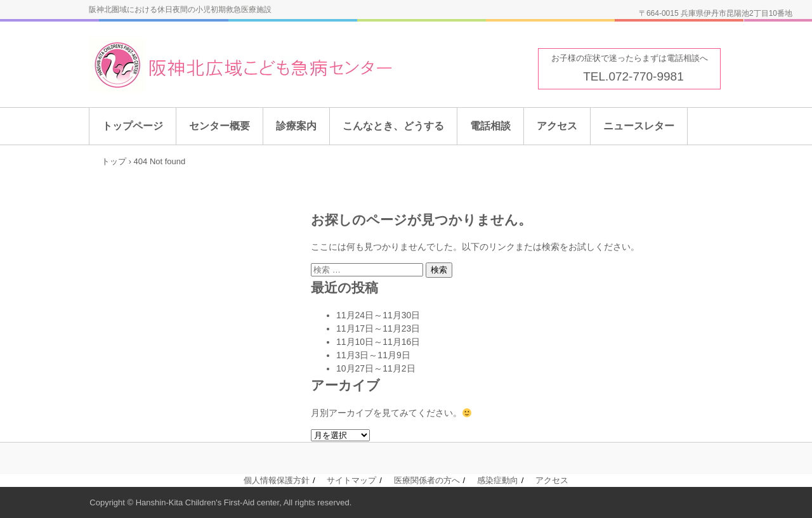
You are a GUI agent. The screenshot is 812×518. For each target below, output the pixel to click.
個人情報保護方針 (277, 480)
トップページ (133, 126)
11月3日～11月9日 (373, 355)
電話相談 (490, 126)
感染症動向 (498, 480)
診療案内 (296, 126)
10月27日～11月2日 (376, 368)
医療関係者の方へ (427, 480)
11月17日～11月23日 (378, 328)
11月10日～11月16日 (378, 342)
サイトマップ (351, 480)
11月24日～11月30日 (378, 315)
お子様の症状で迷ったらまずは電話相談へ (630, 58)
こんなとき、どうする (393, 126)
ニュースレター (639, 126)
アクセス (557, 126)
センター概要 (219, 126)
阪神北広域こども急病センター (275, 65)
